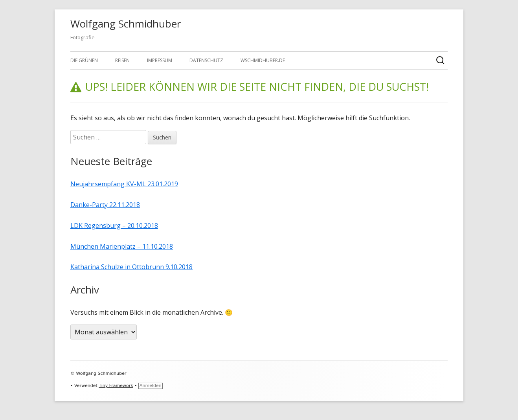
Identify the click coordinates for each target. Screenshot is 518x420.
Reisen (122, 60)
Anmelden (151, 386)
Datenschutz (206, 60)
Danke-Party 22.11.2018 (105, 205)
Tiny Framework (116, 386)
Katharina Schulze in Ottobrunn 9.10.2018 (131, 267)
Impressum (160, 60)
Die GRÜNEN (84, 60)
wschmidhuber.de (263, 60)
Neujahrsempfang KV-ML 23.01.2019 (124, 184)
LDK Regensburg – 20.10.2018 (114, 226)
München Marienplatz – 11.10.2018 (122, 246)
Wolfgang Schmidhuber (126, 24)
